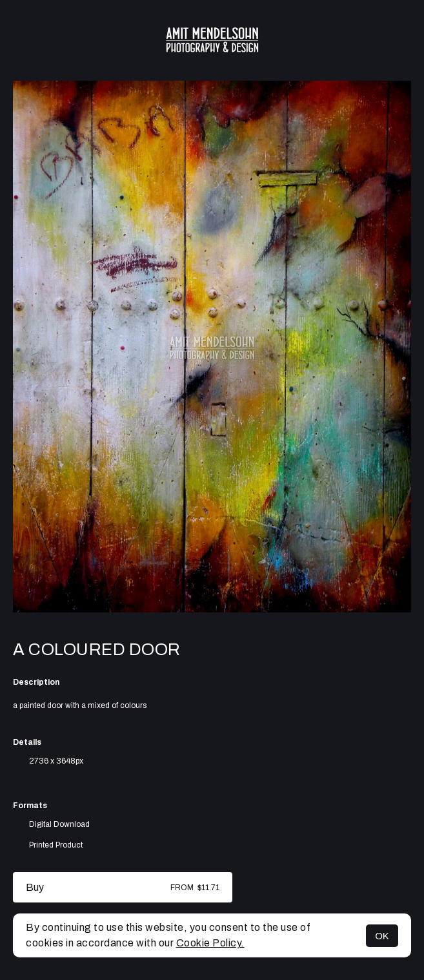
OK (382, 936)
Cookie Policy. (210, 943)
